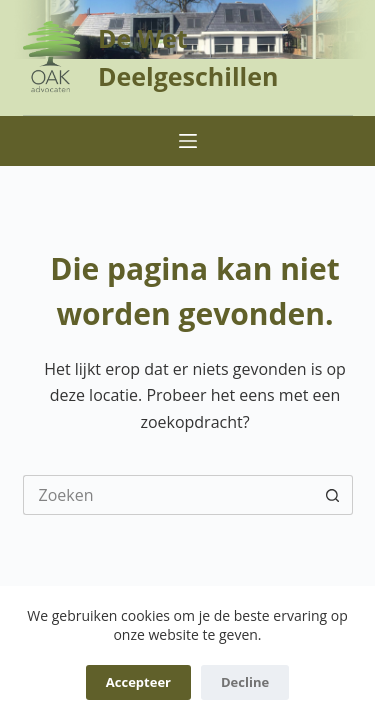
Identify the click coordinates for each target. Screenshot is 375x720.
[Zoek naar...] (168, 495)
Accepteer (138, 682)
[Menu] (188, 141)
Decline (245, 682)
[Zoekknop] (333, 495)
